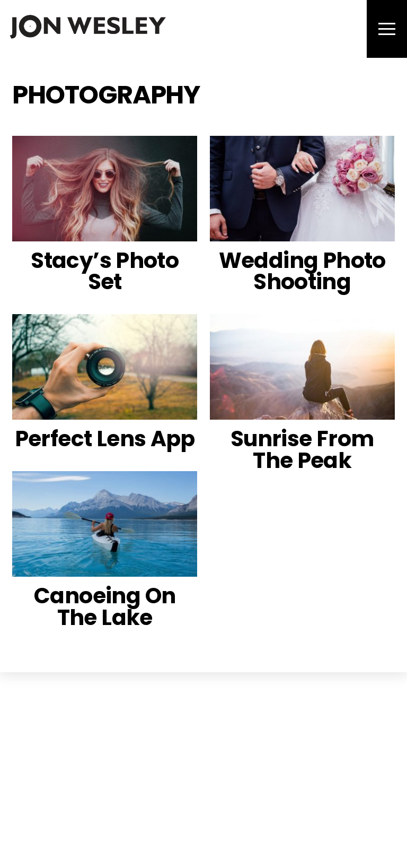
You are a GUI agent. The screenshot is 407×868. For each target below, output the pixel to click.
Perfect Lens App (105, 439)
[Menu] (387, 29)
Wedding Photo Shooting (302, 271)
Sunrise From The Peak (302, 449)
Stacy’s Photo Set (105, 271)
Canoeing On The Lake (105, 606)
